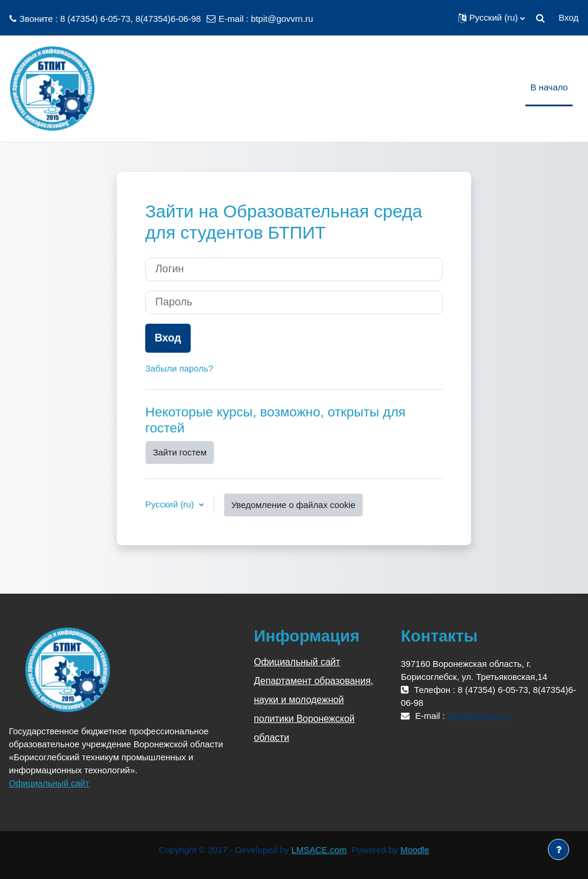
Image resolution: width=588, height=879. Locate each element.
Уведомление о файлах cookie (293, 505)
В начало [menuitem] (549, 87)
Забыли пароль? (179, 369)
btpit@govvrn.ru (282, 19)
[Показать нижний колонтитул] (558, 849)
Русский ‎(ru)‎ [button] (171, 504)
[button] (492, 18)
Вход (569, 18)
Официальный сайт (49, 783)
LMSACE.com (319, 850)
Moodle (415, 850)
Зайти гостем (180, 452)
